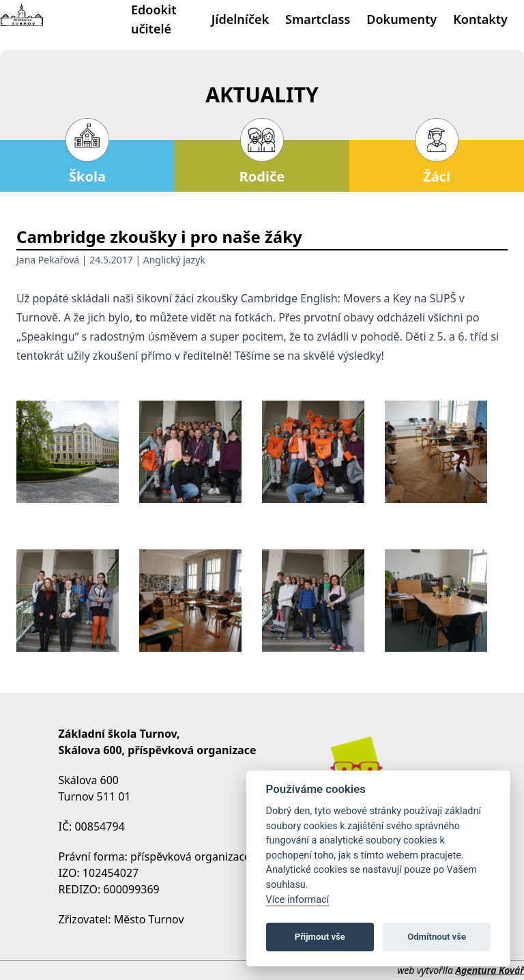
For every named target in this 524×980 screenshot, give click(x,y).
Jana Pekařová (48, 260)
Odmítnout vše (437, 937)
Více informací (298, 900)
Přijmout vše (320, 937)
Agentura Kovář (490, 970)
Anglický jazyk (174, 260)
